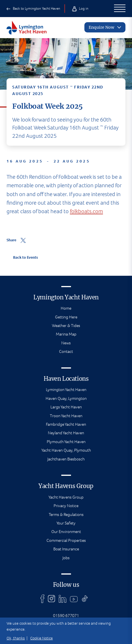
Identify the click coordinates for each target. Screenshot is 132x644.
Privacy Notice (66, 506)
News (66, 343)
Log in (80, 8)
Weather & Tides (66, 326)
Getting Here (66, 317)
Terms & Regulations (66, 515)
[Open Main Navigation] (120, 9)
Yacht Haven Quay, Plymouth (66, 450)
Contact (66, 351)
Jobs (66, 558)
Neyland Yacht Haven (66, 433)
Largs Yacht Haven (66, 407)
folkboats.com (86, 207)
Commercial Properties (66, 540)
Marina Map (66, 334)
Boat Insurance (66, 549)
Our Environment (66, 532)
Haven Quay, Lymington (66, 398)
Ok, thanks (16, 638)
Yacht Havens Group (66, 497)
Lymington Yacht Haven (66, 390)
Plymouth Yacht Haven (66, 442)
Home (66, 308)
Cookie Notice (41, 638)
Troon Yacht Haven (66, 416)
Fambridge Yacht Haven (66, 424)
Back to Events (22, 257)
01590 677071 (66, 616)
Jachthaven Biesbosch (66, 459)
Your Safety (66, 523)
